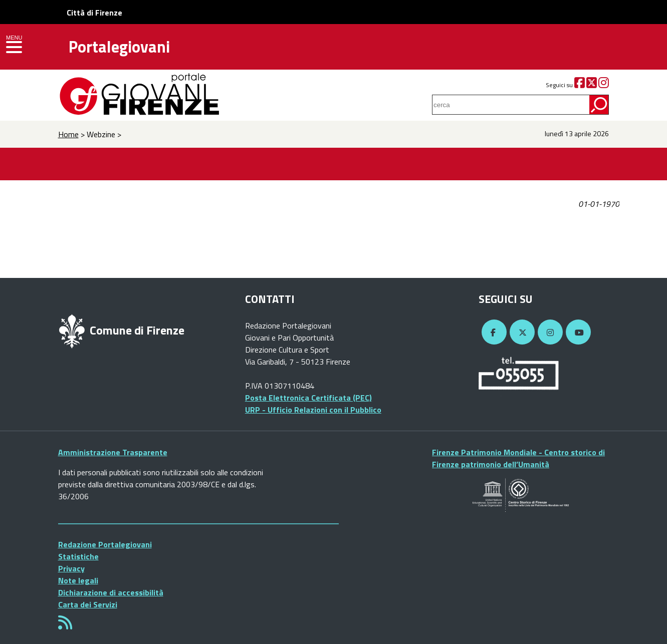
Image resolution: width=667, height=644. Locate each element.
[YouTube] (577, 333)
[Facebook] (580, 85)
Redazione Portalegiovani (105, 544)
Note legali (78, 580)
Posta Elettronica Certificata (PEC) (308, 398)
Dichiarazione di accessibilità (111, 592)
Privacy (71, 568)
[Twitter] (592, 85)
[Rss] (65, 625)
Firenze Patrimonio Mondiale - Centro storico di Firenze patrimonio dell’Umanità (518, 458)
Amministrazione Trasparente (113, 452)
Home (68, 134)
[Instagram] (604, 85)
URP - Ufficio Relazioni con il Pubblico (313, 410)
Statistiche (78, 556)
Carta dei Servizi (88, 604)
